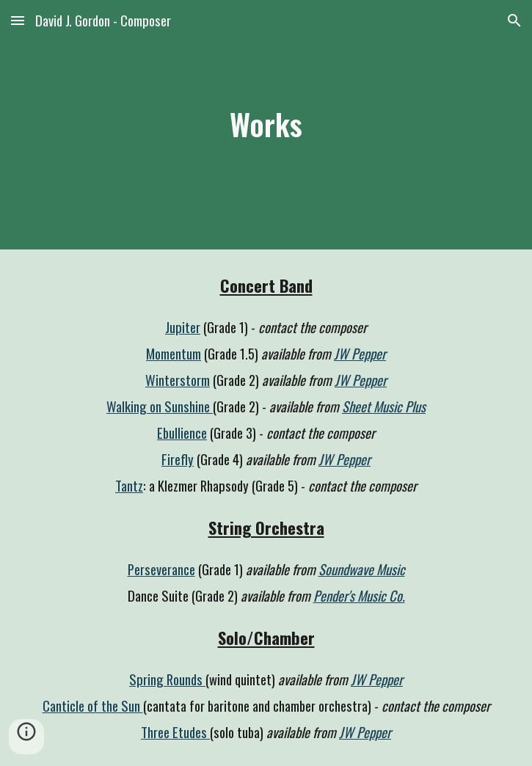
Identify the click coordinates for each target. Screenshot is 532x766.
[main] (266, 124)
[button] (18, 20)
